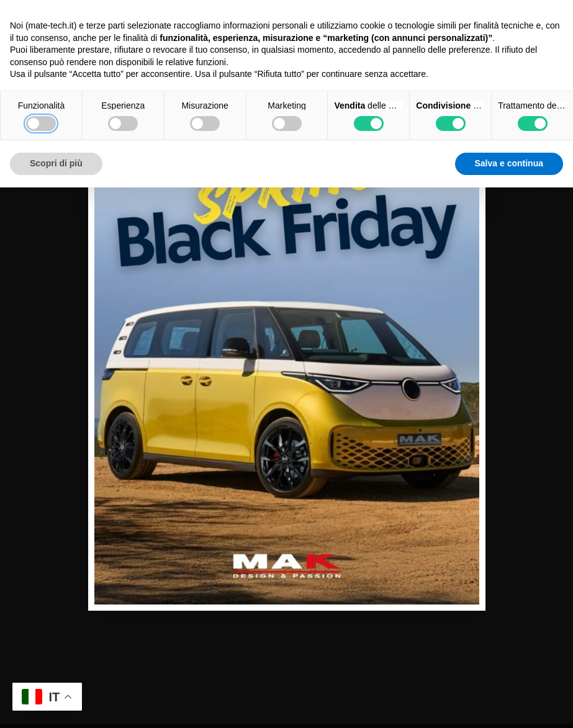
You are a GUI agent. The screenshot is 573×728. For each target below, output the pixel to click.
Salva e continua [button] (509, 163)
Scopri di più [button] (56, 163)
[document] (286, 364)
